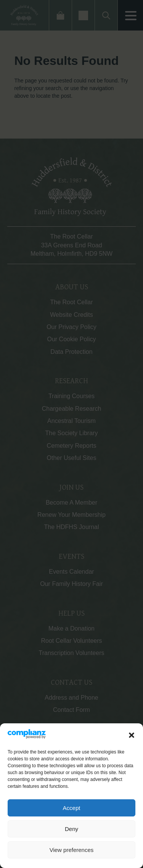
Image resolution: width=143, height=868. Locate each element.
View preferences (72, 850)
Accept (72, 808)
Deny (71, 829)
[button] (132, 735)
